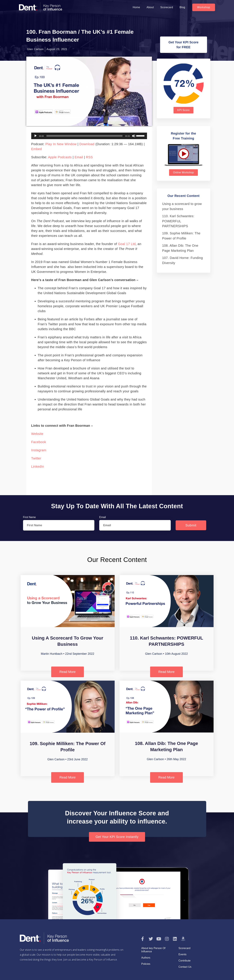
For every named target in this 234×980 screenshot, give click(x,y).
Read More (68, 672)
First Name (29, 517)
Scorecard (167, 7)
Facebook (39, 442)
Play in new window (61, 144)
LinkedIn (38, 467)
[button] (204, 7)
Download (87, 144)
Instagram (39, 450)
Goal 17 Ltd (127, 244)
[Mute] (134, 136)
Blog (182, 7)
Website (37, 434)
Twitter (36, 458)
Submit (191, 525)
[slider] (84, 136)
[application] (89, 136)
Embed (37, 149)
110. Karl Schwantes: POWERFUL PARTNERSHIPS (178, 221)
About (150, 7)
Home (136, 7)
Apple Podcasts (60, 157)
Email (79, 157)
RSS (89, 157)
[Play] (35, 136)
